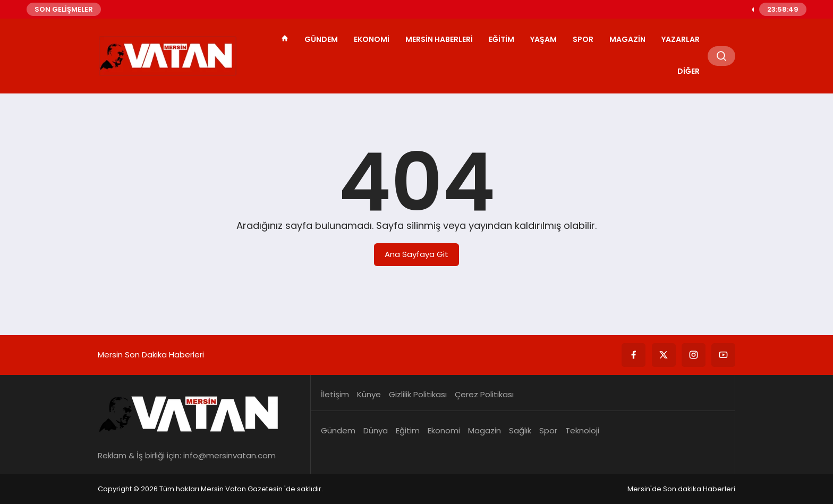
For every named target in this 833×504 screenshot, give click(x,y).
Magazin (627, 39)
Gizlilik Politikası (418, 394)
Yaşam (543, 39)
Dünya (376, 430)
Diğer (688, 71)
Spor (583, 39)
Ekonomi (372, 39)
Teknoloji (582, 430)
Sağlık (520, 430)
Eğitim (501, 39)
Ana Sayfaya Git (416, 254)
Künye (369, 394)
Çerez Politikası (484, 394)
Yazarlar (681, 39)
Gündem (321, 39)
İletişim (335, 394)
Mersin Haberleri (439, 39)
